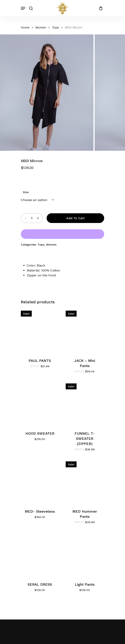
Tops (55, 28)
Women (41, 28)
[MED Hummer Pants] (85, 482)
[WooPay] (62, 234)
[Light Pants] (85, 554)
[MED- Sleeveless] (40, 482)
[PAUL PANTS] (40, 331)
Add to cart (75, 218)
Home (25, 28)
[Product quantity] (32, 218)
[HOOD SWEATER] (40, 404)
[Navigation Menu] (23, 8)
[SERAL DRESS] (40, 554)
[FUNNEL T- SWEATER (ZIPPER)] (85, 404)
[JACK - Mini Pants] (85, 331)
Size (26, 192)
